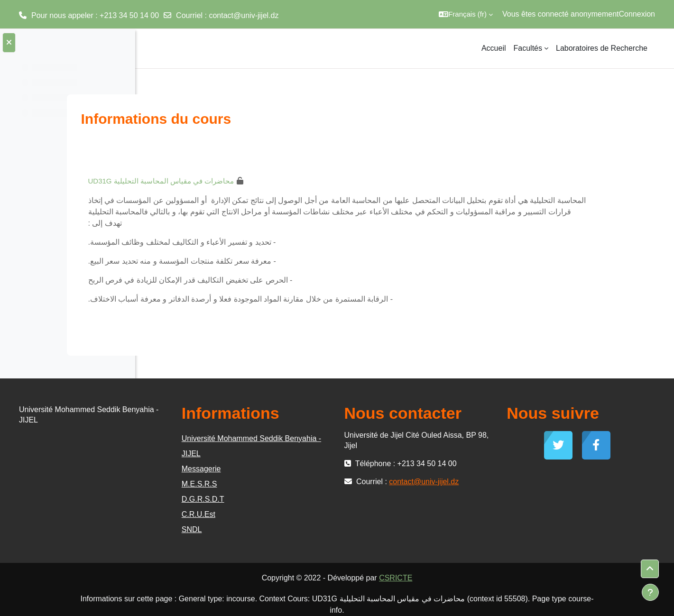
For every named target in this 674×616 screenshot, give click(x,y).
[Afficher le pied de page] (650, 592)
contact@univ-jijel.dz (244, 15)
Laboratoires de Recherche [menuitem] (602, 48)
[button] (466, 14)
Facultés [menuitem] (528, 48)
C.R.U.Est (306, 514)
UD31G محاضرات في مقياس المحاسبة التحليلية (237, 181)
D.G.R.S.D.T (310, 499)
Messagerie (309, 469)
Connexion (637, 14)
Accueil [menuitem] (494, 48)
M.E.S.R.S (307, 484)
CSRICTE (467, 578)
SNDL (299, 529)
